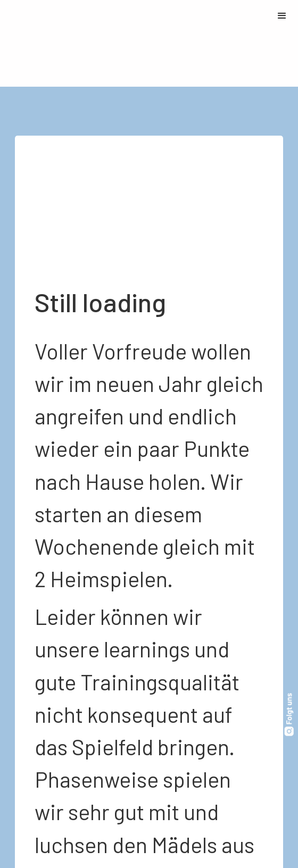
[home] (3, 43)
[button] (282, 16)
